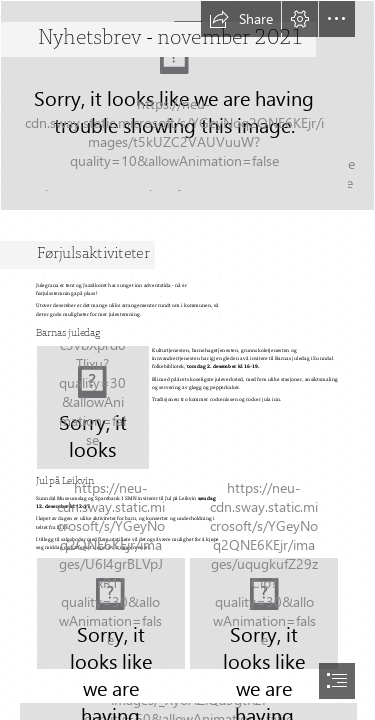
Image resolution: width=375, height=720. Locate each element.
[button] (241, 19)
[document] (187, 360)
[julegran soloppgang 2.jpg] (187, 105)
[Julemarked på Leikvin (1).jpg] (111, 613)
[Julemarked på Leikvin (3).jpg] (264, 613)
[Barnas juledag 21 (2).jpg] (92, 406)
